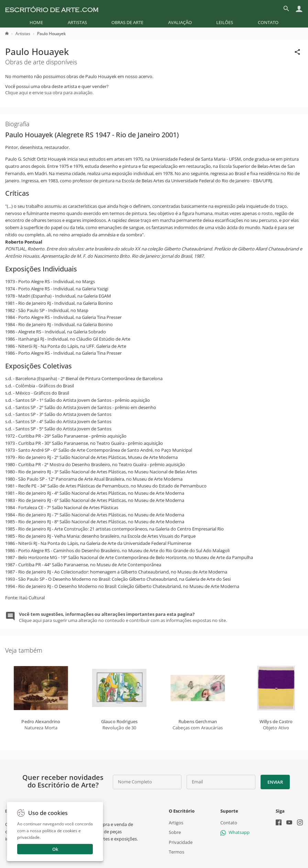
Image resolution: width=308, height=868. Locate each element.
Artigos (176, 823)
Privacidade (181, 842)
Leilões (225, 22)
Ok (55, 849)
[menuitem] (36, 22)
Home (36, 22)
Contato (268, 22)
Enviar (275, 782)
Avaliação (180, 22)
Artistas (77, 22)
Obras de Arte (127, 22)
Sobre (175, 832)
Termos (177, 852)
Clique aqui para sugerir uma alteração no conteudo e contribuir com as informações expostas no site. (123, 617)
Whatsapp (235, 832)
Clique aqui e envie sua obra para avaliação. (49, 93)
